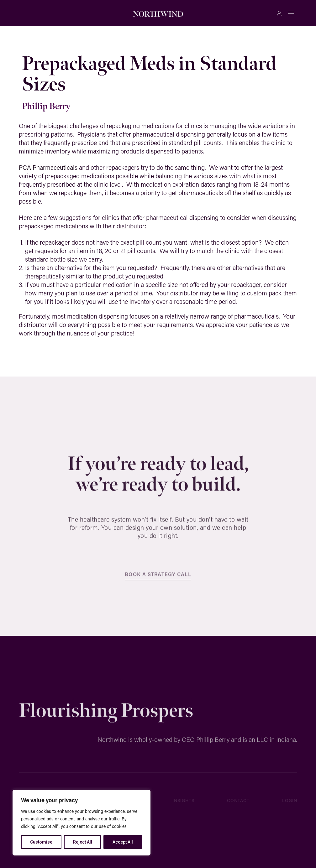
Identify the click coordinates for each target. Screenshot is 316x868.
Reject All (83, 842)
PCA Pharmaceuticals (48, 167)
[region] (82, 823)
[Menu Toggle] (291, 13)
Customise (41, 842)
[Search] (87, 13)
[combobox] (48, 13)
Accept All (123, 842)
